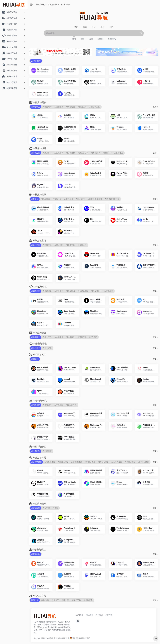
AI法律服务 (70, 337)
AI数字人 (35, 199)
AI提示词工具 (95, 107)
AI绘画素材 (70, 153)
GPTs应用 (93, 337)
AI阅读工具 (82, 107)
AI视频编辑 (45, 199)
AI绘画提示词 (83, 153)
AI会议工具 (70, 245)
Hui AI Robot (65, 5)
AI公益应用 (88, 600)
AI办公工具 (36, 245)
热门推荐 (36, 61)
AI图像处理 (95, 153)
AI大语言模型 (36, 462)
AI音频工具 (69, 199)
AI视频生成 (57, 199)
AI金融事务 (59, 337)
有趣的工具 (76, 600)
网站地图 (89, 615)
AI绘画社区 (47, 153)
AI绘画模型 (59, 153)
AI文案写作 (47, 107)
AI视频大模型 (63, 462)
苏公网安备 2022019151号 (80, 638)
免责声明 (109, 615)
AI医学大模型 (117, 462)
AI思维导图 (59, 245)
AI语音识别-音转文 (112, 199)
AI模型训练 (70, 291)
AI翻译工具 (47, 245)
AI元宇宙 (46, 508)
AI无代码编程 (83, 291)
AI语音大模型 (90, 462)
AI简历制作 (36, 554)
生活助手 (55, 600)
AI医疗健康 (47, 451)
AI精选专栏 (36, 405)
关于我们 (99, 615)
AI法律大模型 (130, 462)
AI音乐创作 (80, 199)
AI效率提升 (82, 245)
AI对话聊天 (36, 107)
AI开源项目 (109, 291)
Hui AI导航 (40, 5)
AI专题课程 (59, 405)
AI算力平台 (47, 337)
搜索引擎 (65, 600)
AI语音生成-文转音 (95, 199)
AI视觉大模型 (50, 462)
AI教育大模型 (103, 462)
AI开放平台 (59, 291)
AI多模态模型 (77, 462)
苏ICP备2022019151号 (61, 638)
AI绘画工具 (36, 153)
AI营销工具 (82, 337)
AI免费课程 (47, 405)
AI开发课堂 (47, 291)
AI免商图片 (119, 153)
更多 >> (156, 107)
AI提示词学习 (71, 405)
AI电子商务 (36, 337)
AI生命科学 (36, 451)
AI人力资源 (47, 348)
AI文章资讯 (53, 5)
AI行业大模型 (143, 462)
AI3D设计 (35, 359)
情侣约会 (35, 600)
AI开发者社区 (96, 291)
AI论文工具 (59, 107)
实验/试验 (45, 600)
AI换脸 (55, 508)
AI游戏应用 (36, 508)
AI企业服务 (36, 348)
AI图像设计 (107, 153)
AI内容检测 (70, 107)
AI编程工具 (36, 291)
